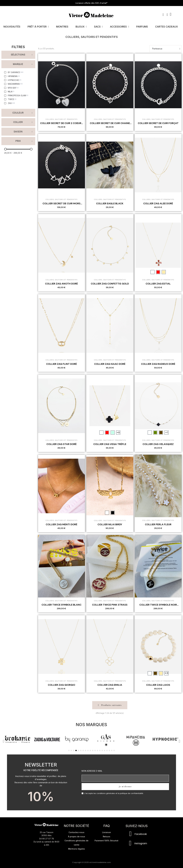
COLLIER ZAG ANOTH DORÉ (61, 284)
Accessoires (119, 27)
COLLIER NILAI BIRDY (110, 524)
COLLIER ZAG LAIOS (158, 685)
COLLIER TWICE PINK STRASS (110, 605)
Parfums (142, 27)
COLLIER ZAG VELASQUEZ (158, 444)
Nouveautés (12, 27)
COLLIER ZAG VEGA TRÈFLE (110, 444)
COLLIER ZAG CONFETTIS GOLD (110, 284)
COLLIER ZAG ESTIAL (158, 284)
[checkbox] (14, 72)
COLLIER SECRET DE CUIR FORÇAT (158, 123)
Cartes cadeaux (166, 27)
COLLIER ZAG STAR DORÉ (61, 444)
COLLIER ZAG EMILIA (110, 685)
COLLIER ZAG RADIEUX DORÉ (158, 364)
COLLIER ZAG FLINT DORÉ (61, 364)
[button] (163, 15)
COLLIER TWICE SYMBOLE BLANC (61, 605)
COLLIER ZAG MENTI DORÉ (61, 524)
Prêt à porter (38, 27)
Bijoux (81, 27)
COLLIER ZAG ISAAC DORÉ (110, 364)
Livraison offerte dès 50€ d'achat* (91, 3)
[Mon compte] (167, 15)
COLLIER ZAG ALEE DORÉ (158, 203)
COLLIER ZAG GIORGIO (61, 685)
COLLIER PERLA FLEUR (158, 524)
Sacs (98, 27)
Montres (62, 27)
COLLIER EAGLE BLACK (110, 203)
